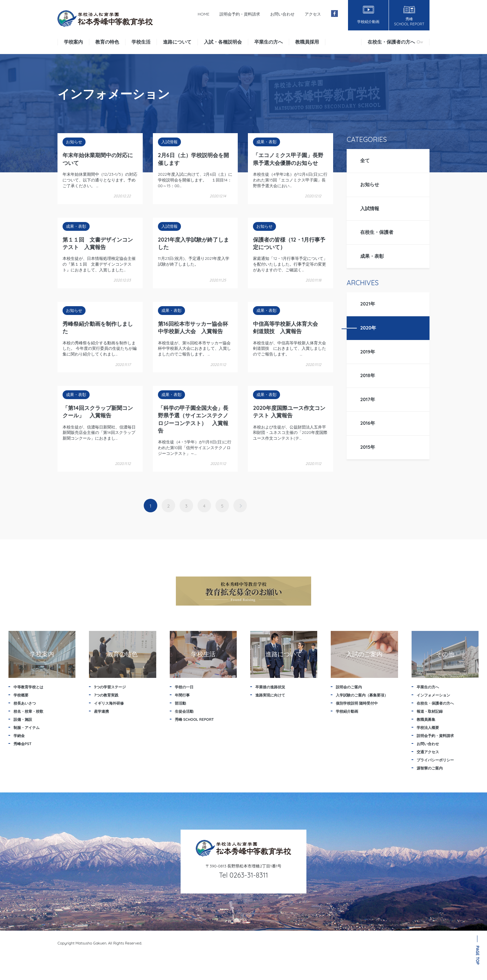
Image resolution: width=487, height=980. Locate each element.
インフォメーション (433, 695)
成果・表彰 (372, 256)
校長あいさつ (25, 703)
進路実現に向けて (270, 695)
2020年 (368, 328)
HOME (203, 14)
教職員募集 (426, 719)
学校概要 (21, 695)
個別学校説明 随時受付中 (357, 703)
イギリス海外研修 (109, 703)
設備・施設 (23, 719)
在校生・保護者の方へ (395, 42)
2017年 (368, 399)
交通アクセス (428, 752)
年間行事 (182, 695)
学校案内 (73, 42)
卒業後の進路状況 (270, 687)
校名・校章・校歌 (28, 711)
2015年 (368, 447)
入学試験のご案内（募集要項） (362, 695)
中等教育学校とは (28, 687)
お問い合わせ (282, 14)
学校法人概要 (428, 728)
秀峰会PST (22, 744)
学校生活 (141, 42)
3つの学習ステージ (110, 687)
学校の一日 (184, 687)
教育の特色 (107, 42)
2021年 (368, 304)
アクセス (313, 14)
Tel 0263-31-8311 (244, 875)
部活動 (180, 703)
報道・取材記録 (430, 711)
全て (365, 161)
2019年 (368, 352)
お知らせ (370, 185)
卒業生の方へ (269, 42)
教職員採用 (307, 42)
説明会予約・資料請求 (240, 14)
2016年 (368, 423)
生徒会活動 (184, 711)
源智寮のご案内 (430, 768)
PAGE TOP (478, 955)
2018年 (368, 375)
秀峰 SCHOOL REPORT (194, 719)
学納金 (19, 736)
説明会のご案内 (349, 687)
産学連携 (101, 711)
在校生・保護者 (377, 232)
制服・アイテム (27, 728)
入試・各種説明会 (223, 42)
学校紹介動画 (347, 711)
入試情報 (370, 209)
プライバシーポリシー (435, 760)
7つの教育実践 (106, 695)
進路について (177, 42)
